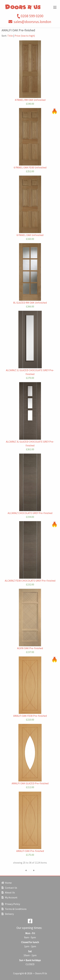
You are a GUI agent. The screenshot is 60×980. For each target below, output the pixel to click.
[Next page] (33, 870)
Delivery (8, 914)
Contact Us (9, 888)
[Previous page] (27, 870)
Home (7, 883)
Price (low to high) (25, 36)
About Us (8, 892)
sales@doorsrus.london (32, 22)
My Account (10, 897)
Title (10, 36)
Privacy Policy (11, 904)
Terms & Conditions (14, 909)
